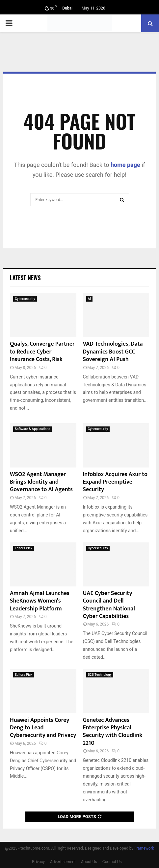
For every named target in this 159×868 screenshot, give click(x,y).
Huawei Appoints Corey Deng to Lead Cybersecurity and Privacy (43, 728)
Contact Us (112, 862)
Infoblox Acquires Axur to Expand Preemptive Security (115, 482)
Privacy (38, 862)
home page (125, 165)
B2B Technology (100, 675)
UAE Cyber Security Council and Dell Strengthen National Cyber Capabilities (109, 605)
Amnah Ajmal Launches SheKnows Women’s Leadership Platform (40, 601)
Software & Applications (32, 429)
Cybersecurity (25, 299)
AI (89, 299)
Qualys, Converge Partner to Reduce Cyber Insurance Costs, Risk (42, 352)
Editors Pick (24, 548)
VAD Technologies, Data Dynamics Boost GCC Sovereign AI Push (113, 352)
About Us (89, 862)
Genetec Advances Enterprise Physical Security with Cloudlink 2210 (113, 732)
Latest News (25, 278)
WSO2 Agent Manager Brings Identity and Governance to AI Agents (41, 482)
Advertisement (63, 862)
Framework (144, 848)
